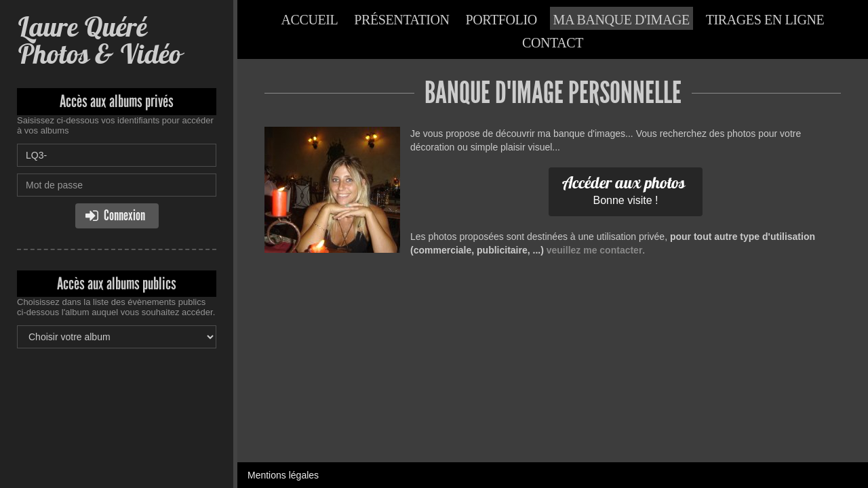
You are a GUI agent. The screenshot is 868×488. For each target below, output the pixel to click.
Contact (553, 43)
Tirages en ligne (765, 20)
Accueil (310, 20)
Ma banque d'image (622, 20)
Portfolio (501, 20)
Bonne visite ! (624, 189)
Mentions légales (283, 475)
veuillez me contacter (595, 250)
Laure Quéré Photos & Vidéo (99, 40)
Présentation (401, 20)
